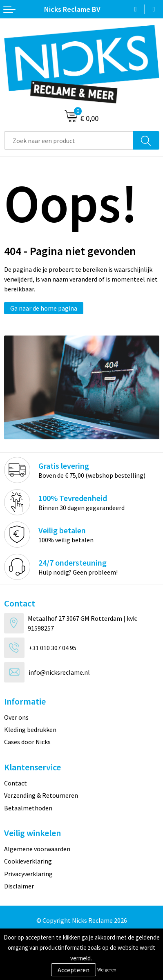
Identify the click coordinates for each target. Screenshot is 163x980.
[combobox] (69, 140)
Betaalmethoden (28, 808)
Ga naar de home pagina (44, 308)
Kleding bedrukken (30, 729)
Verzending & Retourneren (41, 795)
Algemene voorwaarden (37, 849)
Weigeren (107, 970)
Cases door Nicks (27, 742)
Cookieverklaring (28, 861)
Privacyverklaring (28, 874)
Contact (16, 783)
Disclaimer (19, 886)
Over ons (16, 717)
